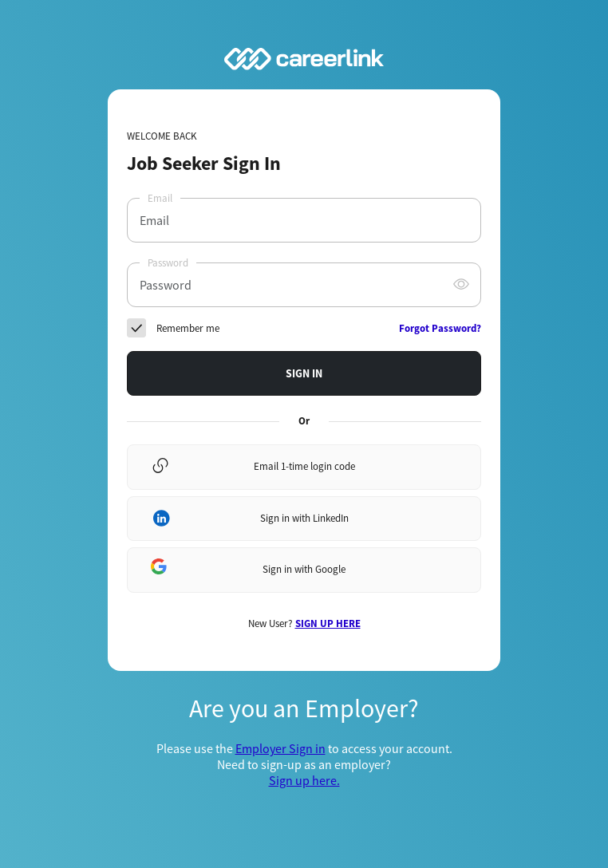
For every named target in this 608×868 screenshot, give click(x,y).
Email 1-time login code (304, 466)
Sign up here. (304, 780)
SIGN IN (304, 373)
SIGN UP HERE (328, 623)
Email (160, 198)
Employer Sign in (280, 748)
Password (168, 263)
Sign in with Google (304, 569)
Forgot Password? (440, 328)
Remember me (188, 328)
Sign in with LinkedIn (304, 518)
